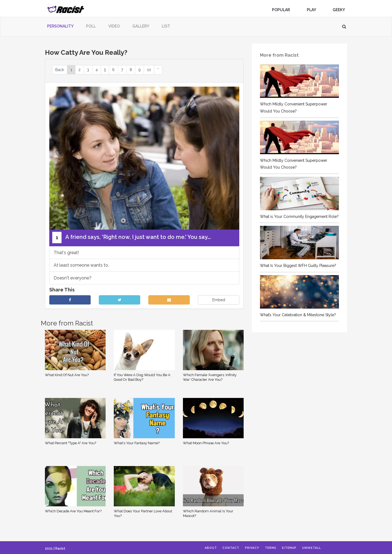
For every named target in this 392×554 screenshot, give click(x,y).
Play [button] (313, 10)
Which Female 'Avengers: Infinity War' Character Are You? (210, 378)
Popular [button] (283, 10)
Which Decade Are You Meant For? (73, 512)
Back (61, 70)
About (213, 548)
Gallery (141, 26)
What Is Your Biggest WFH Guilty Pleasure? (298, 266)
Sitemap (304, 548)
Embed (219, 301)
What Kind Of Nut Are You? (67, 376)
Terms (282, 548)
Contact (236, 548)
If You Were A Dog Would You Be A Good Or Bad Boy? (142, 378)
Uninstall (330, 548)
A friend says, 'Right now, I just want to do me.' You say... (131, 238)
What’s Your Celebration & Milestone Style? (298, 315)
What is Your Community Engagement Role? (299, 217)
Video (114, 26)
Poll (91, 26)
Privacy (260, 548)
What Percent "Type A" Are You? (71, 444)
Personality (60, 26)
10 (170, 70)
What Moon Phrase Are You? (206, 444)
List (166, 26)
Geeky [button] (341, 10)
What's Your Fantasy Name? (137, 444)
